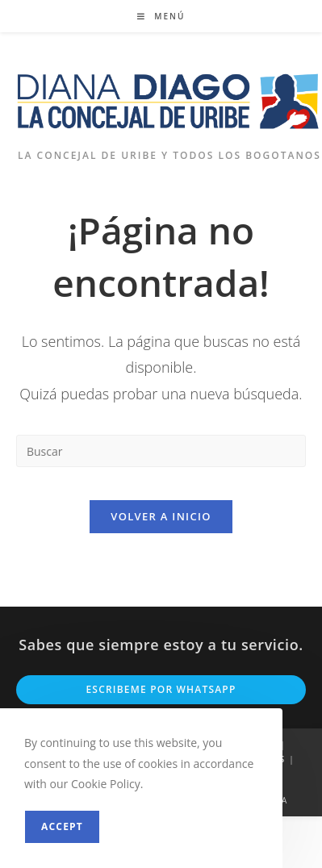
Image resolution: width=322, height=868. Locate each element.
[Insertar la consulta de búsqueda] (161, 451)
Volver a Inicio (161, 516)
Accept (62, 826)
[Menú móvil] (161, 16)
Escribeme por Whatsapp (161, 689)
